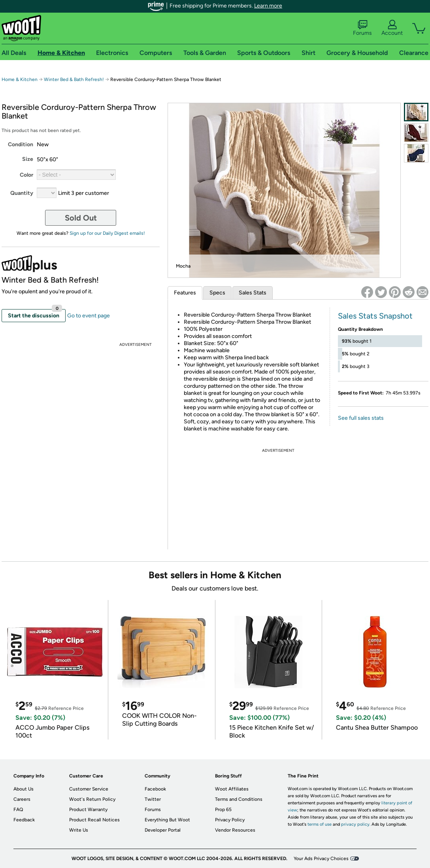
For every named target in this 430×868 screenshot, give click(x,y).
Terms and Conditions (239, 799)
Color (26, 175)
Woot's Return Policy (92, 799)
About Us (24, 789)
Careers (22, 799)
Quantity (22, 193)
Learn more (268, 6)
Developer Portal (163, 830)
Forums (362, 28)
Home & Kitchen (20, 79)
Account (392, 28)
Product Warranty (88, 810)
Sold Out (81, 218)
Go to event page (89, 316)
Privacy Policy (230, 820)
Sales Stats (253, 293)
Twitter (153, 799)
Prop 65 (223, 810)
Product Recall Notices (94, 820)
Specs (217, 293)
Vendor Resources (235, 830)
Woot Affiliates (232, 789)
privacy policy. (356, 824)
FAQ (18, 810)
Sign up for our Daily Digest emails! (107, 233)
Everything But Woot (167, 820)
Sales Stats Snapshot (375, 316)
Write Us (79, 830)
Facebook (155, 789)
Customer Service (89, 789)
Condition (21, 144)
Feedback (24, 820)
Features (185, 293)
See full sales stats (361, 418)
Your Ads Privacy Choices (321, 859)
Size (28, 159)
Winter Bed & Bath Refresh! (74, 79)
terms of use (320, 824)
